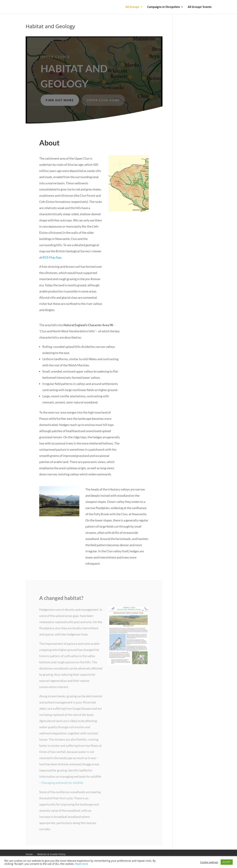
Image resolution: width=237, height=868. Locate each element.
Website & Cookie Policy (51, 854)
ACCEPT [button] (227, 862)
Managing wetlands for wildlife (62, 783)
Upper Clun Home (103, 100)
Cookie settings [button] (209, 862)
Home (29, 854)
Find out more (60, 100)
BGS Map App (52, 257)
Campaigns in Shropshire (164, 7)
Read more (81, 864)
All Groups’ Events (200, 7)
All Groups (132, 7)
